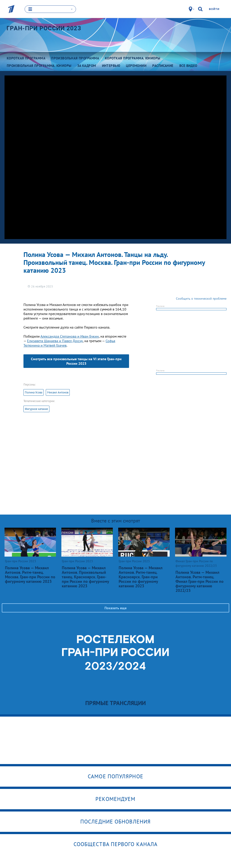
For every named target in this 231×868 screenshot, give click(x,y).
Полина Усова (33, 392)
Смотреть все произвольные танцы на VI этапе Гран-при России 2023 (76, 361)
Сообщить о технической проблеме (201, 298)
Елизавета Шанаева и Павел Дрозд (55, 341)
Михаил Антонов (58, 392)
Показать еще (115, 608)
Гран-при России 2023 (44, 28)
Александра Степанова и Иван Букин (70, 336)
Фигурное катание (36, 409)
